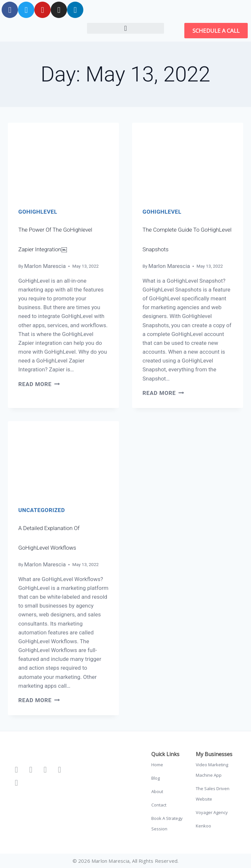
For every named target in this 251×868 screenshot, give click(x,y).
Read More (39, 384)
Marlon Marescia (45, 266)
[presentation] (63, 160)
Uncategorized (42, 510)
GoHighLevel (38, 212)
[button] (125, 28)
